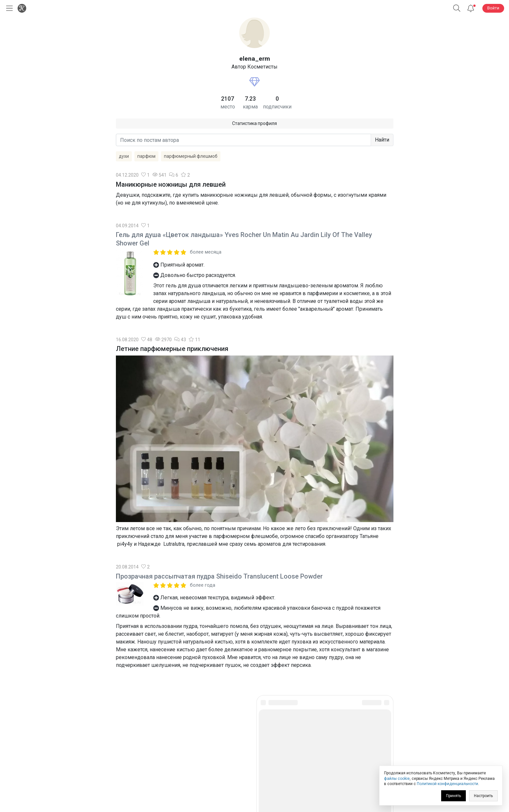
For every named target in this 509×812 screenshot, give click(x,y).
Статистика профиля (255, 123)
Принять (453, 796)
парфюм (146, 156)
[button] (457, 8)
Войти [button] (493, 8)
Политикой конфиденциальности (447, 784)
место (228, 107)
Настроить (483, 796)
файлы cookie (397, 779)
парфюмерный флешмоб (191, 156)
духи (124, 156)
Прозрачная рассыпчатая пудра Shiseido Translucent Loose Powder (219, 576)
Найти (382, 140)
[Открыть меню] (8, 8)
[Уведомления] (471, 8)
